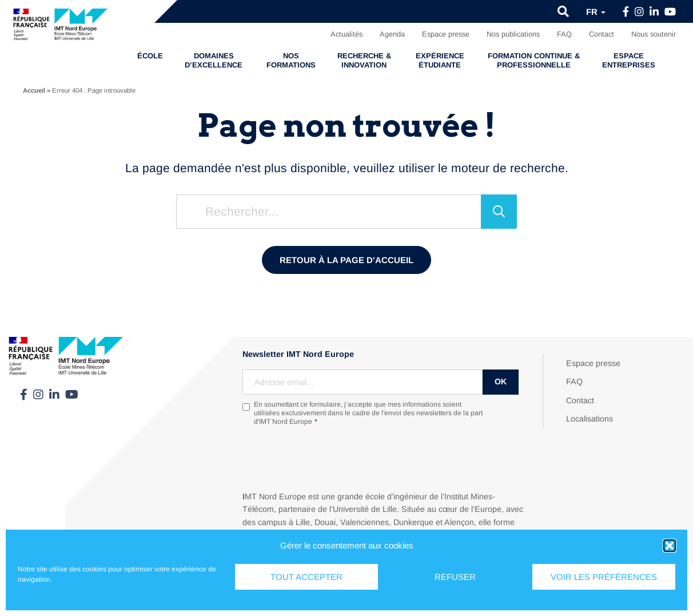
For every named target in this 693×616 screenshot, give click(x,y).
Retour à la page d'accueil (346, 260)
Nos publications (513, 34)
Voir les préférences (604, 577)
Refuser (455, 577)
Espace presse (446, 34)
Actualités (346, 34)
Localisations (590, 419)
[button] (670, 546)
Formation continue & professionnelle (534, 60)
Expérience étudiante (440, 60)
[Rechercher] (499, 212)
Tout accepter (306, 577)
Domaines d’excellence (214, 60)
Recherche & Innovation (364, 60)
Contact (602, 34)
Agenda (392, 34)
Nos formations (291, 60)
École (150, 56)
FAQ (564, 34)
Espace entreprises (629, 60)
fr (596, 12)
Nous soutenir (654, 34)
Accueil (34, 90)
